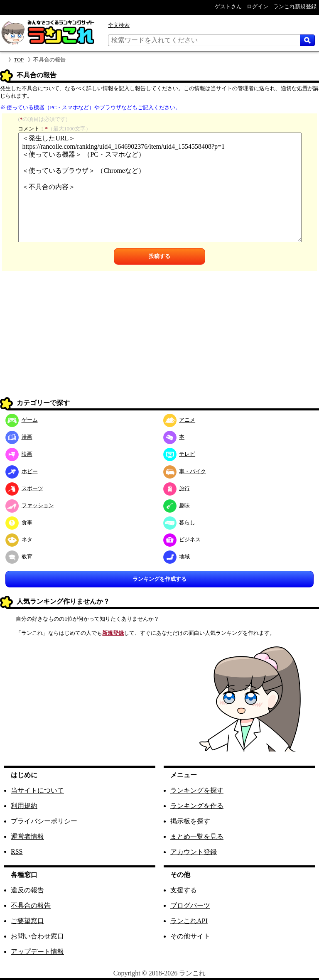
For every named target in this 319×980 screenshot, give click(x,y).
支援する (184, 890)
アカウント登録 (194, 852)
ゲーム (22, 420)
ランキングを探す (197, 790)
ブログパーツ (190, 905)
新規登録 (113, 633)
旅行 (177, 488)
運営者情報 (27, 836)
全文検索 (119, 25)
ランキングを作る (197, 806)
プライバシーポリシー (44, 821)
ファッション (30, 505)
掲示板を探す (190, 821)
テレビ (179, 454)
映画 (19, 454)
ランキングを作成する (159, 579)
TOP (19, 60)
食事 (19, 522)
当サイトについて (37, 790)
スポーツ (24, 488)
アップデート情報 (37, 952)
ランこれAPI (189, 921)
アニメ (179, 420)
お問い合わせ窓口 (37, 936)
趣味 (177, 505)
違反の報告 (27, 890)
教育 (19, 556)
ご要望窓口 (27, 921)
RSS (17, 851)
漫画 (19, 437)
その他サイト (190, 936)
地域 (177, 556)
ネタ (19, 539)
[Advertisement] (159, 337)
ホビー (22, 471)
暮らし (179, 522)
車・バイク (185, 471)
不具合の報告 (31, 905)
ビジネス (182, 539)
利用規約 (24, 806)
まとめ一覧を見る (197, 836)
